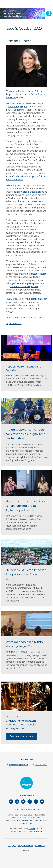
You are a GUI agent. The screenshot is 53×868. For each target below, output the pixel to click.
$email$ (32, 829)
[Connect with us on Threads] (36, 802)
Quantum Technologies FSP (24, 286)
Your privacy (40, 846)
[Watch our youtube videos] (42, 802)
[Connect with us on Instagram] (17, 802)
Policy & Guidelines (25, 846)
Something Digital (17, 107)
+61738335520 (41, 765)
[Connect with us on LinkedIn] (23, 802)
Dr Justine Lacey (14, 323)
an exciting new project (29, 283)
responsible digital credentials (26, 192)
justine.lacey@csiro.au (18, 765)
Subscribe (38, 831)
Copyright (12, 846)
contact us (35, 809)
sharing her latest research (32, 274)
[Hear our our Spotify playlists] (30, 802)
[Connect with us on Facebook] (11, 802)
